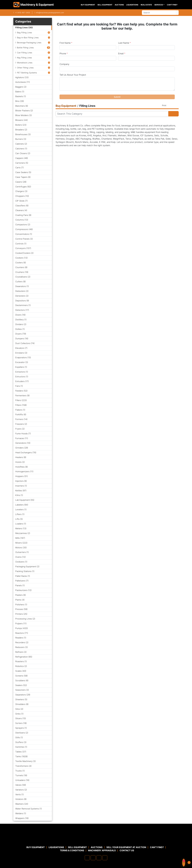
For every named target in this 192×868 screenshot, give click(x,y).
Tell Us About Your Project (73, 75)
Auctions (119, 5)
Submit (117, 97)
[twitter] (99, 858)
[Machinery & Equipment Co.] (96, 840)
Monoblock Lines (25, 63)
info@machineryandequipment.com (50, 13)
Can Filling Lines (25, 53)
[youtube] (105, 858)
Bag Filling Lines (24, 33)
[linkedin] (93, 858)
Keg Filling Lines (24, 58)
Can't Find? (172, 5)
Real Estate (146, 5)
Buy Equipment (88, 5)
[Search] (159, 13)
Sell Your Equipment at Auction (126, 847)
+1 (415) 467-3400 (23, 13)
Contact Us (127, 850)
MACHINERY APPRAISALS (102, 850)
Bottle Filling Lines (25, 48)
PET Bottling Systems (27, 73)
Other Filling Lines (25, 68)
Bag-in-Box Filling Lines (28, 38)
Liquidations (132, 5)
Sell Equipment (105, 5)
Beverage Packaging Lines (29, 43)
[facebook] (87, 858)
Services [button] (159, 5)
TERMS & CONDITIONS (72, 850)
